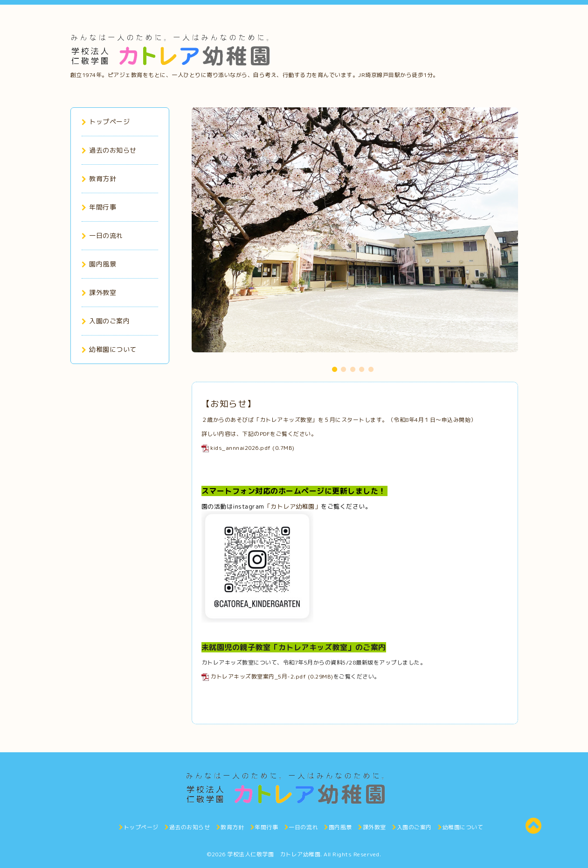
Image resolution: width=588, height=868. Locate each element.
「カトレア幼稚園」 (293, 506)
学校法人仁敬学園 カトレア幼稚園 (274, 854)
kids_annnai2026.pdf (241, 448)
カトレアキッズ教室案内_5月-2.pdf (258, 676)
